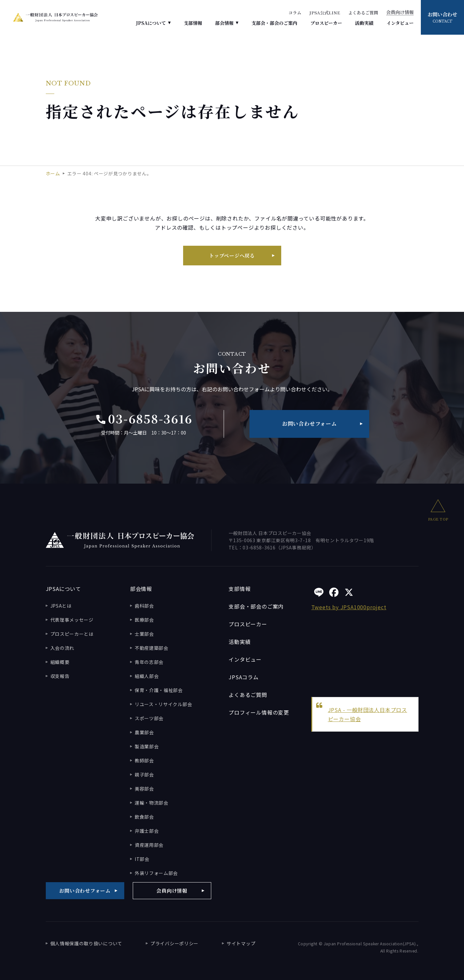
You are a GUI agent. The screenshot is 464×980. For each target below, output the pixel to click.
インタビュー (400, 23)
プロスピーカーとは (72, 634)
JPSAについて (151, 23)
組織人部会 (147, 676)
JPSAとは (61, 606)
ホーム (53, 173)
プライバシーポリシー (174, 943)
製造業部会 (147, 746)
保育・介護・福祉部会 (159, 690)
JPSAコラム (244, 677)
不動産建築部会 (152, 648)
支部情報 (193, 23)
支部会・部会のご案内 (274, 23)
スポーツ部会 (149, 718)
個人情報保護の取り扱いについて (86, 943)
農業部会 (144, 732)
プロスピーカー (326, 23)
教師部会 (144, 760)
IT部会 (142, 859)
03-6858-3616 (144, 419)
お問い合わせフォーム (309, 424)
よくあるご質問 (363, 13)
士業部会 (144, 634)
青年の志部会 (149, 662)
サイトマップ (241, 943)
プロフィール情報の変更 (259, 712)
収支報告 (60, 676)
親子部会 (144, 775)
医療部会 (144, 620)
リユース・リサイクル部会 (163, 704)
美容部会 (144, 789)
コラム (295, 13)
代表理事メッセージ (72, 620)
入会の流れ (62, 648)
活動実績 (364, 23)
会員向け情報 (400, 13)
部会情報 (224, 23)
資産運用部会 (149, 845)
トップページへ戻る (232, 255)
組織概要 (60, 662)
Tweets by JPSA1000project (349, 607)
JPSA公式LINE (325, 13)
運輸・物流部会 (152, 803)
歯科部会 (144, 606)
